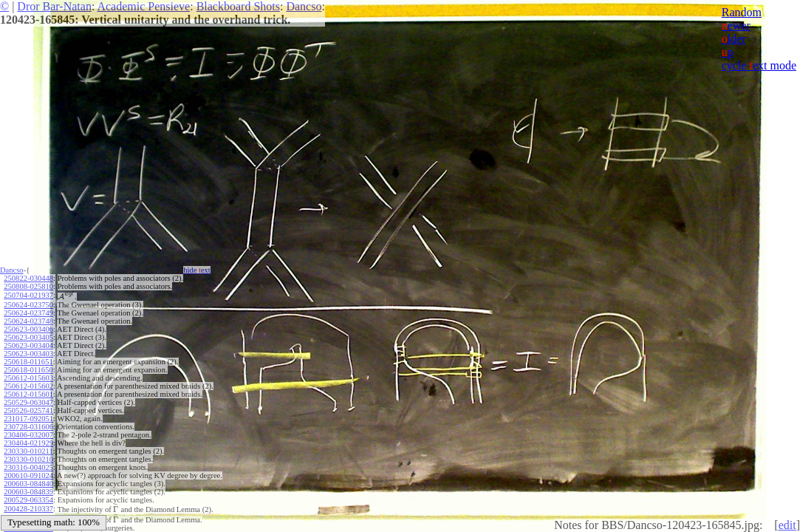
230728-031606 (28, 427)
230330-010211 (28, 451)
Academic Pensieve (143, 6)
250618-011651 (28, 362)
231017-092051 (28, 419)
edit (787, 525)
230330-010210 (28, 459)
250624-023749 (28, 313)
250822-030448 (28, 278)
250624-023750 (28, 305)
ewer (736, 25)
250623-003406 (28, 329)
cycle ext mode (759, 65)
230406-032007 (28, 435)
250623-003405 (28, 337)
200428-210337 (28, 509)
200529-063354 (28, 500)
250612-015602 (28, 386)
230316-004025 (28, 467)
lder (734, 39)
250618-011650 (28, 370)
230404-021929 (28, 443)
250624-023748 (28, 321)
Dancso (304, 6)
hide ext (197, 270)
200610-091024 (28, 475)
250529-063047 (28, 402)
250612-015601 (28, 394)
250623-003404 (28, 345)
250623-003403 (28, 354)
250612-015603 (28, 378)
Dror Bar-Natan (54, 6)
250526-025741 (28, 410)
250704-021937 (28, 295)
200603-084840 (28, 484)
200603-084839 (28, 492)
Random (742, 12)
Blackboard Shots (238, 6)
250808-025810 (28, 286)
